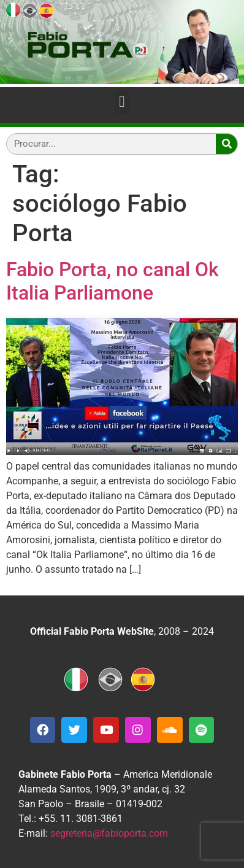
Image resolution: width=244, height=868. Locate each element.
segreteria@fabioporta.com (109, 833)
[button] (122, 102)
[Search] (227, 144)
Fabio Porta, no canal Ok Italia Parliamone (112, 281)
